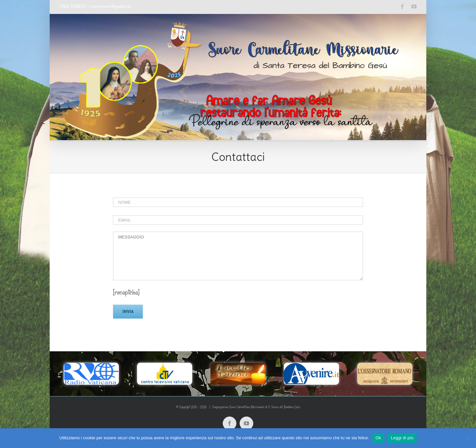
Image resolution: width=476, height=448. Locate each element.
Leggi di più (402, 438)
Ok (378, 438)
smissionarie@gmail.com (111, 6)
